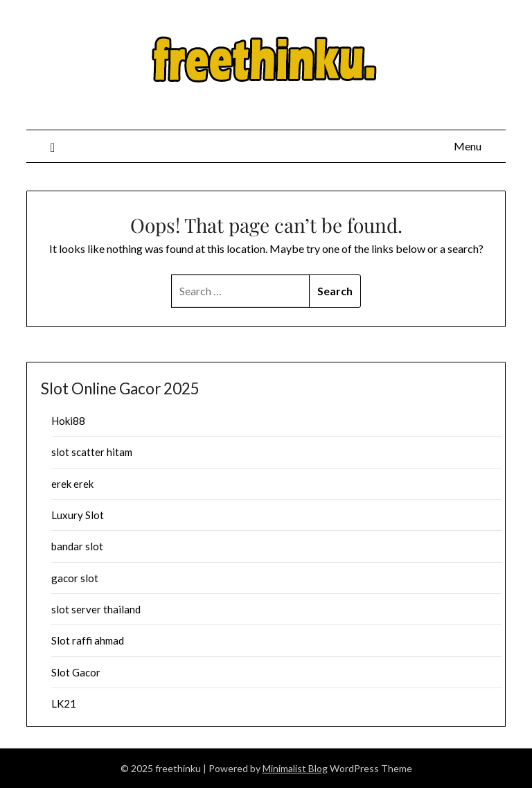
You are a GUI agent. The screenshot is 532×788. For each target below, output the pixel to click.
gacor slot (75, 578)
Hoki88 (68, 421)
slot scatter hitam (92, 452)
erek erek (72, 484)
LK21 (64, 703)
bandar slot (77, 546)
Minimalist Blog (295, 768)
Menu (468, 146)
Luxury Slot (78, 515)
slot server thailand (96, 609)
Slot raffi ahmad (88, 640)
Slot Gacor (76, 672)
